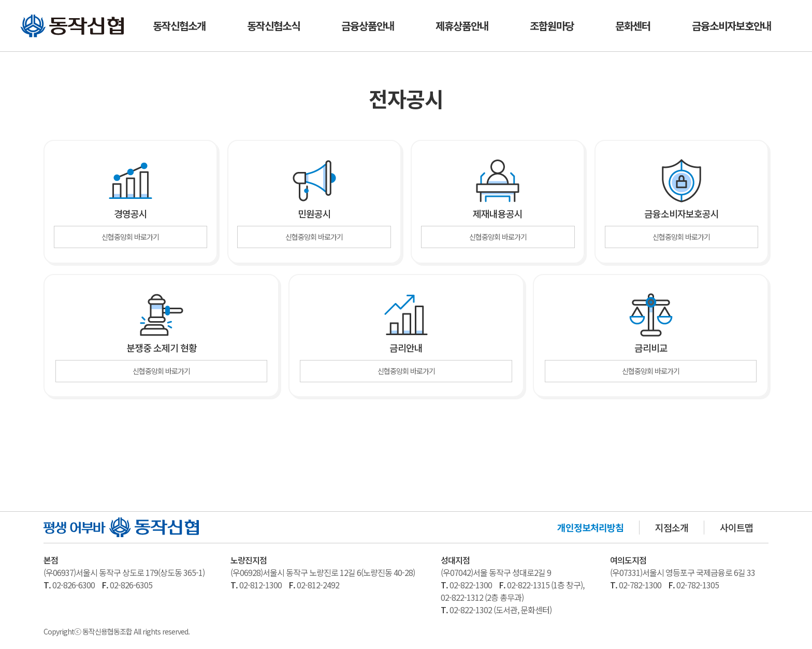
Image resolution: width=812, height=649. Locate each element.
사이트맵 (736, 529)
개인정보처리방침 (590, 529)
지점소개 (672, 529)
